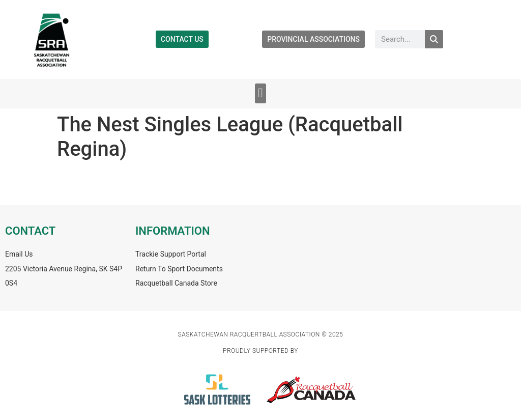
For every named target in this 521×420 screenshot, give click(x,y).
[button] (261, 93)
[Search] (434, 39)
